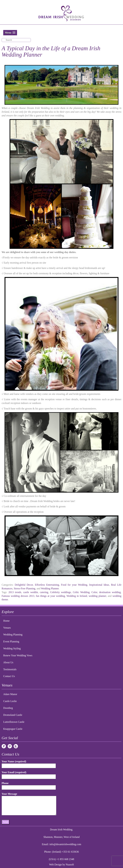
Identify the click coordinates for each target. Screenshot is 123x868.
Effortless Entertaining (47, 585)
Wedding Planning (13, 635)
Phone (29, 785)
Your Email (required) (29, 774)
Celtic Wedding (81, 592)
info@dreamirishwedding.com (65, 844)
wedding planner (97, 596)
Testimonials (10, 669)
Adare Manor (10, 694)
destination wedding (110, 592)
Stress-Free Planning (25, 588)
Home (6, 621)
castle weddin (31, 592)
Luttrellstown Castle (14, 722)
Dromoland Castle (13, 715)
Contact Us (9, 676)
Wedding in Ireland (77, 596)
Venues (7, 628)
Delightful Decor (24, 585)
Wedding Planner (50, 588)
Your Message (29, 804)
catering (44, 592)
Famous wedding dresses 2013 (18, 596)
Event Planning (11, 641)
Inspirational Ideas (99, 585)
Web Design (55, 865)
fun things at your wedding (50, 596)
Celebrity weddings (61, 592)
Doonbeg (8, 708)
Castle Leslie (10, 701)
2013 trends (15, 592)
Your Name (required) (29, 764)
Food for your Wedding (74, 585)
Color (94, 592)
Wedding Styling (12, 648)
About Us (8, 662)
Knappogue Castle (13, 729)
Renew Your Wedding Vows (18, 655)
